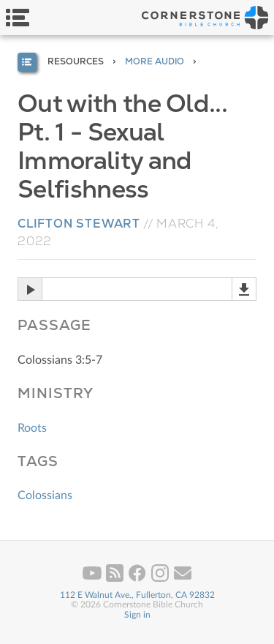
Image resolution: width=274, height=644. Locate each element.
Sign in (137, 615)
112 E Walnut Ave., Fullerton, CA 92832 (137, 595)
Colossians (45, 495)
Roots (32, 428)
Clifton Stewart (79, 224)
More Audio (155, 61)
